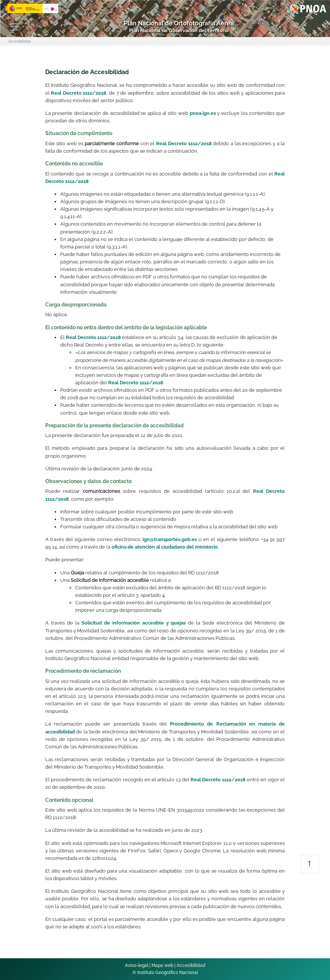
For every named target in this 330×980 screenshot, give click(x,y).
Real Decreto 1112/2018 (79, 93)
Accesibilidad (191, 965)
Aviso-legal (137, 965)
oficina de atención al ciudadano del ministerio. (165, 547)
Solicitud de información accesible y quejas (134, 623)
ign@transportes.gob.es (170, 539)
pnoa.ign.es (203, 113)
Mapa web (162, 965)
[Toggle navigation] (14, 27)
